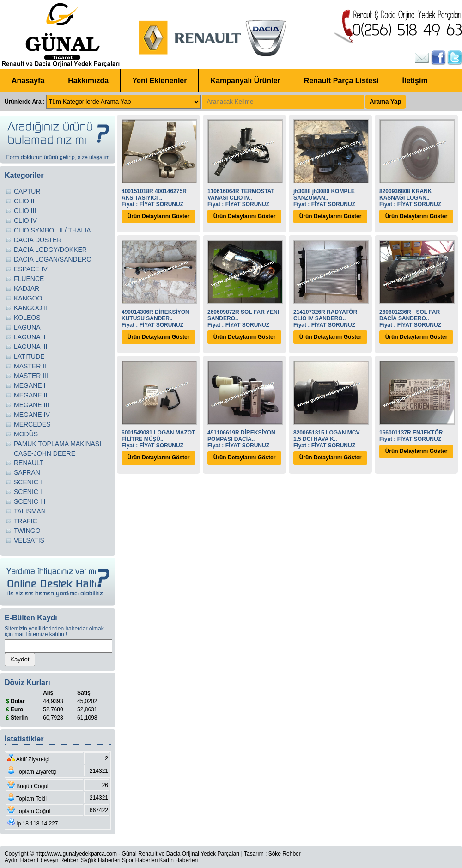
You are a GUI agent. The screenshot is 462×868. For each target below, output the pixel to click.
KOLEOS (27, 318)
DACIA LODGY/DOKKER (50, 250)
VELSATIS (29, 540)
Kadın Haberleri (179, 860)
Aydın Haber (20, 860)
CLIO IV (25, 220)
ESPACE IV (31, 269)
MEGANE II (30, 395)
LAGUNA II (30, 337)
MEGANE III (31, 405)
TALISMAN (30, 511)
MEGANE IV (32, 415)
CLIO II (24, 201)
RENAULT (29, 463)
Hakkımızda (88, 81)
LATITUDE (29, 356)
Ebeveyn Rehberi (58, 860)
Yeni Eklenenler (159, 81)
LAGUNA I (29, 327)
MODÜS (26, 434)
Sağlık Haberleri (100, 860)
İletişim (415, 81)
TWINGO (27, 531)
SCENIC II (29, 492)
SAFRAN (27, 472)
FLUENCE (29, 279)
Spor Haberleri (140, 860)
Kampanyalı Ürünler (245, 81)
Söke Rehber (285, 854)
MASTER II (30, 366)
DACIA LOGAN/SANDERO (53, 259)
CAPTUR (27, 191)
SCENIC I (28, 482)
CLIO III (25, 211)
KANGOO (28, 298)
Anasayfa (28, 81)
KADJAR (27, 288)
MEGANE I (30, 385)
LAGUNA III (30, 347)
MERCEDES (32, 424)
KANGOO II (31, 308)
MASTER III (31, 376)
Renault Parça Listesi (341, 81)
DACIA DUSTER (38, 240)
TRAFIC (26, 521)
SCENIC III (30, 501)
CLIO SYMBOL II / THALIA (52, 230)
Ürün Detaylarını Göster (159, 216)
